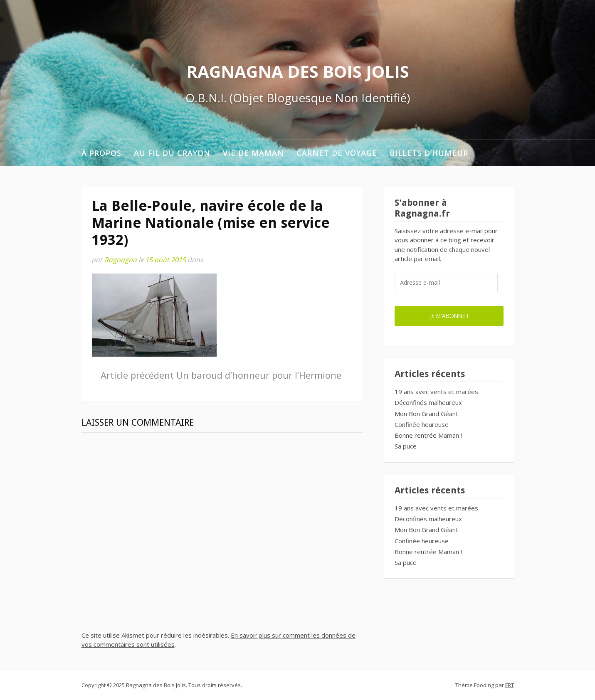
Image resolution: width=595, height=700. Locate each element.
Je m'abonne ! (449, 316)
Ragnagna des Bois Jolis (298, 71)
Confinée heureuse (422, 424)
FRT (510, 685)
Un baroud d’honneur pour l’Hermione (221, 375)
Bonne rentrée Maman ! (428, 435)
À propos (101, 153)
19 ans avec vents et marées (436, 392)
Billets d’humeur (429, 153)
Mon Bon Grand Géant (426, 414)
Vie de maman (253, 153)
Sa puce (406, 446)
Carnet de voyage (337, 153)
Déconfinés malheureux (428, 402)
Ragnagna (121, 260)
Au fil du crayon (172, 153)
